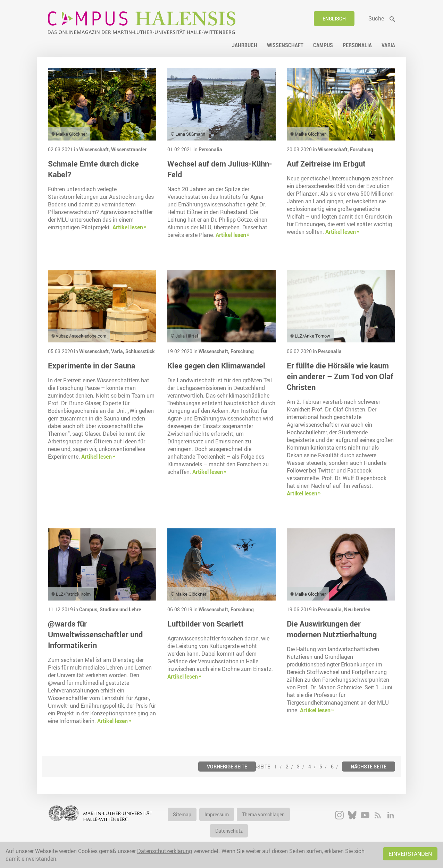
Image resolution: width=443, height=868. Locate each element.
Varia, (118, 351)
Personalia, (331, 609)
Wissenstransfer (129, 149)
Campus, (89, 609)
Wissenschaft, (95, 149)
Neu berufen (357, 609)
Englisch (334, 19)
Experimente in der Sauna (92, 365)
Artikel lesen (128, 227)
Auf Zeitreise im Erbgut (326, 164)
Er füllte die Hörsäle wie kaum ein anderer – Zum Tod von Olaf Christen (340, 376)
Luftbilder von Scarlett (206, 624)
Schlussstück (140, 351)
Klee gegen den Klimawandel (216, 365)
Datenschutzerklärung (165, 851)
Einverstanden (410, 854)
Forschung (362, 149)
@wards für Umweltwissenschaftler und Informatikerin (95, 634)
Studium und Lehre (120, 609)
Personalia (210, 149)
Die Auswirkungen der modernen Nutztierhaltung (332, 629)
